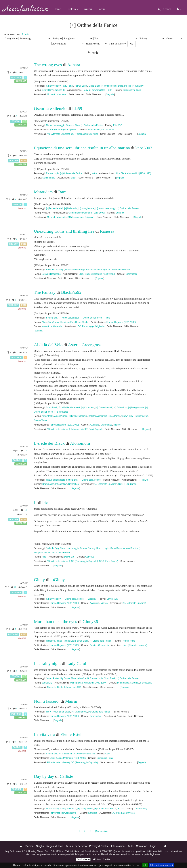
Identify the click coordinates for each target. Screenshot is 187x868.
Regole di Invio (55, 846)
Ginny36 (90, 622)
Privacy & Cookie (99, 846)
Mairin (71, 701)
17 (15, 587)
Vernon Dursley (130, 548)
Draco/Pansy (114, 416)
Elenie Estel (71, 734)
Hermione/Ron (67, 322)
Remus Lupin (81, 86)
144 (25, 451)
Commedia (104, 645)
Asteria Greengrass (85, 345)
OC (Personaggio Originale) (84, 134)
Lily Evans (65, 678)
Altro (94, 173)
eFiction (97, 859)
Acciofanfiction (25, 9)
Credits (106, 859)
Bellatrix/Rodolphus (51, 274)
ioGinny (58, 580)
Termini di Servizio (76, 846)
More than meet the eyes (56, 622)
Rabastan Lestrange (75, 270)
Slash (73, 178)
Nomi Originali (96, 429)
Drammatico (131, 274)
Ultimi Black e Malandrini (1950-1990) (133, 173)
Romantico (74, 484)
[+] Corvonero (88, 407)
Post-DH (16, 121)
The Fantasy (45, 292)
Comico (93, 645)
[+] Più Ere (143, 480)
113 (25, 510)
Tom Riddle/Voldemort (69, 407)
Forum (101, 9)
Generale (120, 213)
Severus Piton (73, 125)
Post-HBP (16, 592)
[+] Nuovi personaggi (105, 208)
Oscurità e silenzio (50, 108)
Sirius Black (94, 86)
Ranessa (107, 231)
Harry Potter (67, 86)
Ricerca (164, 9)
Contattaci (142, 846)
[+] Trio (128, 86)
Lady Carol (76, 663)
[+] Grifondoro (120, 407)
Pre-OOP (14, 244)
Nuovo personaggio (55, 125)
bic (45, 502)
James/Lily (60, 90)
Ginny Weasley (53, 86)
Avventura (47, 326)
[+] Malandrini (71, 208)
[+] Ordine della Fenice (112, 86)
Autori (88, 9)
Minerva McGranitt (80, 678)
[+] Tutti (107, 318)
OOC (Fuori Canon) (128, 484)
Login (153, 846)
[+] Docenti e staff (55, 208)
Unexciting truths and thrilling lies (64, 231)
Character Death (55, 687)
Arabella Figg (52, 548)
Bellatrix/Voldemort (98, 416)
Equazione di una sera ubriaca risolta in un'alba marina (82, 148)
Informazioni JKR (79, 429)
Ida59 (77, 108)
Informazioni (118, 846)
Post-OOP (16, 77)
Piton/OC (118, 125)
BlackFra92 (71, 292)
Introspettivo (129, 90)
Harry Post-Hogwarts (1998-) (63, 130)
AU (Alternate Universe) (58, 134)
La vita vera (44, 734)
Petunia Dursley (88, 548)
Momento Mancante (57, 94)
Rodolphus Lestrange (96, 270)
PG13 (24, 161)
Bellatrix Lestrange (55, 270)
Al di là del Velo (48, 345)
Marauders (43, 192)
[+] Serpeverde (61, 412)
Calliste (66, 776)
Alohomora (80, 443)
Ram (62, 192)
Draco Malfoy (52, 809)
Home (57, 9)
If (35, 502)
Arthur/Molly (48, 416)
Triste (139, 90)
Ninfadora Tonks (54, 641)
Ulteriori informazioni (162, 865)
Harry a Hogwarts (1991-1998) (97, 90)
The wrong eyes (48, 65)
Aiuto (131, 846)
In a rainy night (47, 663)
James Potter (52, 678)
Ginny (39, 580)
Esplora (72, 9)
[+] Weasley (138, 86)
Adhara (74, 65)
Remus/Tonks (82, 322)
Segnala (110, 94)
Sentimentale (107, 130)
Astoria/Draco (61, 416)
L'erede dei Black (49, 443)
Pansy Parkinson (68, 809)
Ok (145, 865)
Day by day (44, 776)
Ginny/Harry (48, 90)
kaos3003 (144, 148)
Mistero (117, 425)
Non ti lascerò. (47, 701)
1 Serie (25, 34)
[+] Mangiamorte (86, 208)
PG (25, 121)
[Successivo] (102, 831)
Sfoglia (40, 846)
